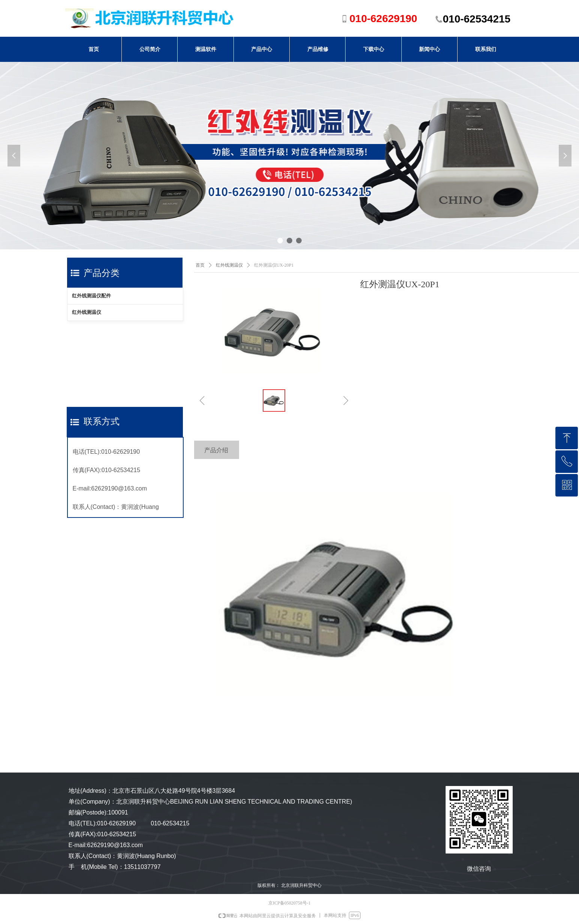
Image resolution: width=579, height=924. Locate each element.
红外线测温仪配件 (91, 296)
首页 (200, 265)
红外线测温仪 (87, 312)
